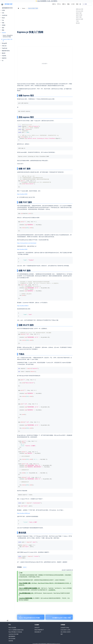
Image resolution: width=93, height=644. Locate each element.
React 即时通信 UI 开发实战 (15, 632)
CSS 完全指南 (12, 639)
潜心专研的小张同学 (66, 632)
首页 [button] (53, 4)
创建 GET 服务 (79, 13)
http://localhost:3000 (22, 249)
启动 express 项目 (80, 11)
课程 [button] (63, 4)
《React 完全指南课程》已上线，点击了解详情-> (47, 1)
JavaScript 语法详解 (13, 634)
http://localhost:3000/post (24, 513)
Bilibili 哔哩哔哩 (39, 630)
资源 (77, 4)
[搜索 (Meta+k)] (87, 4)
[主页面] (18, 8)
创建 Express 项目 (80, 9)
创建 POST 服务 (79, 15)
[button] (7, 10)
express (25, 567)
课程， (27, 593)
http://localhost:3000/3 (23, 306)
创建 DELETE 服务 (80, 19)
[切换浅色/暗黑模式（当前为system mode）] (80, 4)
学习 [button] (58, 4)
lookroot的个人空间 (65, 630)
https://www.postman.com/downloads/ (27, 243)
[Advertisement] (45, 20)
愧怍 (62, 634)
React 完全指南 (12, 628)
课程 (29, 588)
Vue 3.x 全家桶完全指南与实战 (16, 630)
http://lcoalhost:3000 (22, 194)
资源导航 (11, 641)
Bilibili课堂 (38, 632)
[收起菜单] (8, 620)
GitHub (37, 628)
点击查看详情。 (52, 590)
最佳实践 (78, 23)
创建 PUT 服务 (79, 17)
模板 (68, 4)
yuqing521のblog (65, 628)
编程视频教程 (12, 636)
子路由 (77, 21)
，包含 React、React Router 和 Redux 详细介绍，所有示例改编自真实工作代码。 (44, 583)
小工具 (73, 4)
